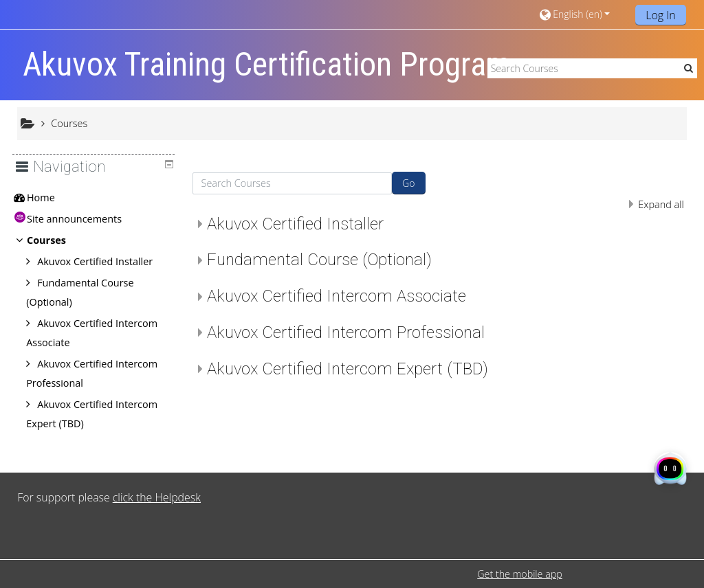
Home (51, 197)
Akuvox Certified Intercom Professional (346, 332)
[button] (582, 14)
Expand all (661, 204)
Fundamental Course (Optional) (319, 260)
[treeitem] (99, 198)
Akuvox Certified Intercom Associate (337, 296)
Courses (57, 240)
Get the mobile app (520, 574)
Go (408, 183)
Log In (661, 15)
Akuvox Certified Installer (295, 224)
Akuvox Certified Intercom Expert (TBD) (348, 369)
